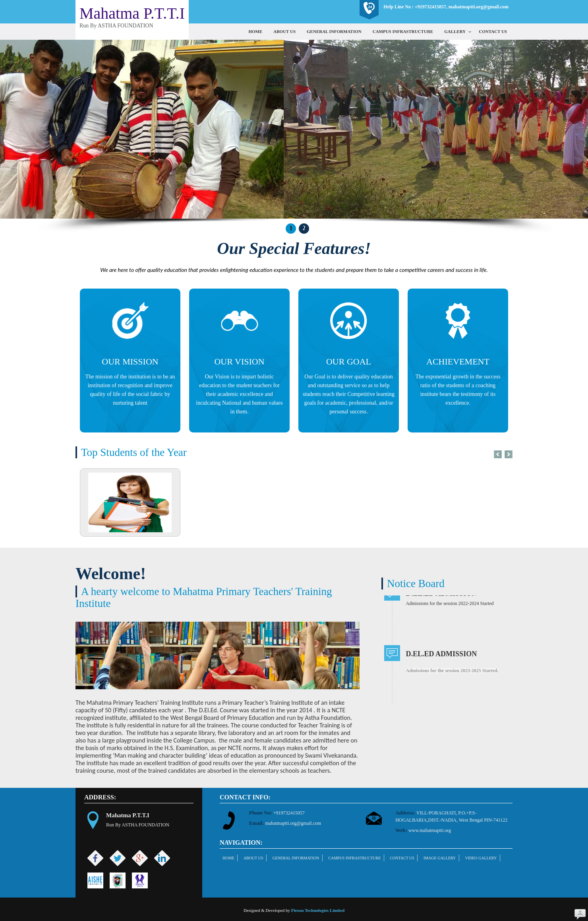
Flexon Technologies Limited (318, 910)
